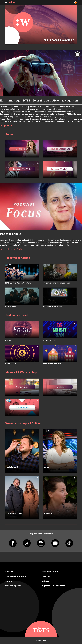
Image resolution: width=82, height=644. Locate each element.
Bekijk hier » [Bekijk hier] (7, 125)
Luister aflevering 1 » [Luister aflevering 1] (11, 249)
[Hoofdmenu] (6, 2)
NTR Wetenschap (59, 40)
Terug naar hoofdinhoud (82, 644)
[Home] (12, 3)
